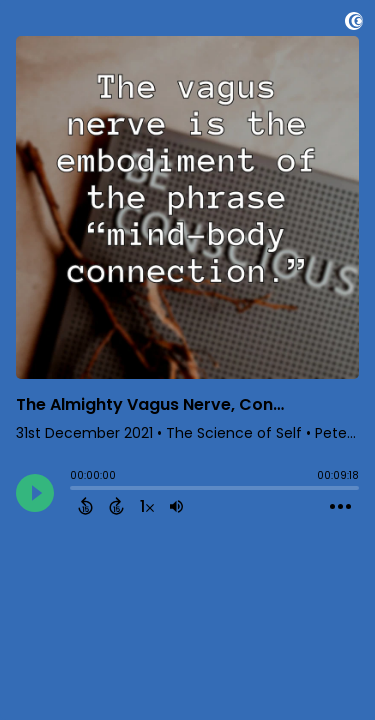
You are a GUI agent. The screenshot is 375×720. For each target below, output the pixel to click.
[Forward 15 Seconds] (116, 506)
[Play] (35, 493)
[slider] (75, 490)
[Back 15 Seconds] (85, 506)
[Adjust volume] (176, 506)
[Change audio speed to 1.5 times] (147, 506)
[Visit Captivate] (354, 24)
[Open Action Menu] (340, 507)
